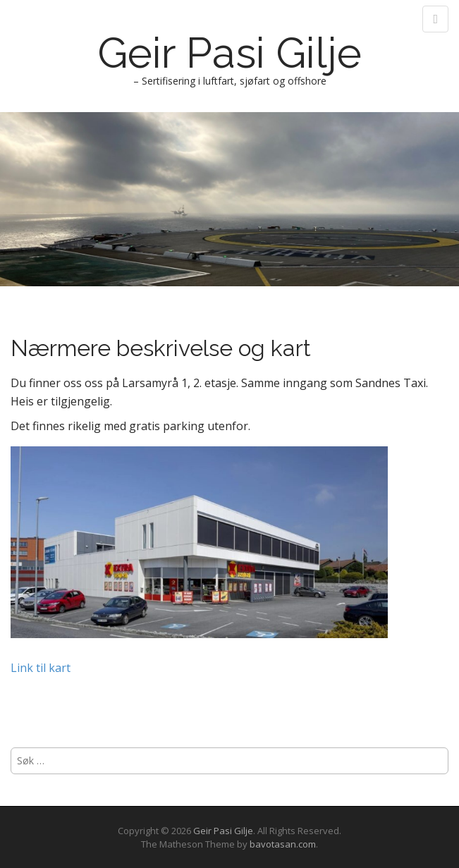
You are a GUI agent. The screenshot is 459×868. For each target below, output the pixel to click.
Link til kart (41, 668)
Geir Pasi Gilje (229, 53)
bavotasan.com (283, 844)
